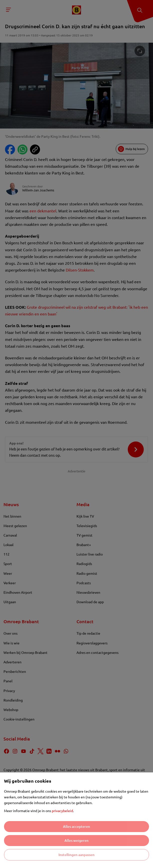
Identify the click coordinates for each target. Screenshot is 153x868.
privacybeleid (62, 811)
